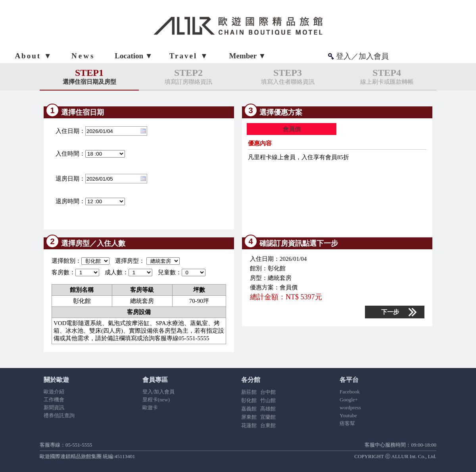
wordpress (350, 407)
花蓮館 (249, 425)
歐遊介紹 (54, 392)
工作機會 (54, 400)
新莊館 (249, 392)
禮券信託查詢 (59, 415)
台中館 (268, 392)
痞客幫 (347, 423)
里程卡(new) (156, 400)
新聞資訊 (54, 407)
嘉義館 (249, 409)
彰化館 (249, 400)
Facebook (350, 392)
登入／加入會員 (362, 56)
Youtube (348, 415)
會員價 (292, 129)
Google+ (349, 400)
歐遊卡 (150, 407)
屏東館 (249, 417)
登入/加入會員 (159, 392)
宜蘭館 (268, 417)
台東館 (268, 425)
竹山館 (268, 400)
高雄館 (268, 409)
